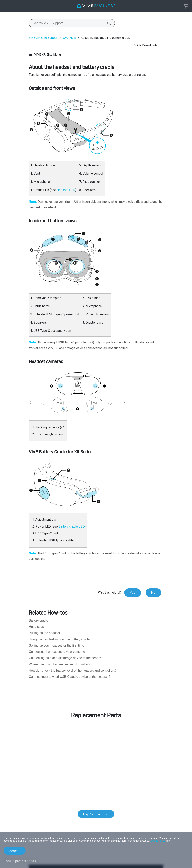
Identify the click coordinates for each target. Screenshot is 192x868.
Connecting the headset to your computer (57, 652)
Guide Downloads (146, 45)
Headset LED (66, 190)
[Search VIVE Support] (107, 23)
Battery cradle (38, 620)
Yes (133, 592)
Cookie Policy (158, 841)
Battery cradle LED (72, 527)
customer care (53, 750)
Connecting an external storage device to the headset (66, 658)
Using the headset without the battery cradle (59, 639)
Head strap (36, 627)
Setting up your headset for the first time (56, 645)
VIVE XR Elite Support (44, 38)
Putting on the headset (44, 633)
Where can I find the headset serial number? (59, 664)
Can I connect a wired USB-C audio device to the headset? (70, 677)
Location (96, 825)
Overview (70, 38)
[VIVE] (96, 6)
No (153, 592)
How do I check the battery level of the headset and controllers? (73, 670)
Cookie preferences (19, 861)
